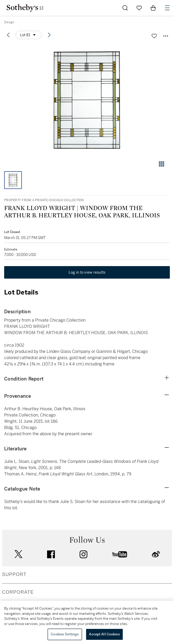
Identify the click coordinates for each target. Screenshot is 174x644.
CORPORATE (18, 592)
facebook (51, 554)
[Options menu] (29, 35)
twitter (18, 554)
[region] (87, 622)
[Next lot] (49, 35)
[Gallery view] (162, 164)
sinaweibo (156, 554)
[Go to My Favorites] (139, 8)
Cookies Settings (65, 634)
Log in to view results (87, 272)
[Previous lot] (8, 35)
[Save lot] (154, 36)
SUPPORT (14, 574)
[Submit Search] (125, 8)
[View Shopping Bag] (153, 8)
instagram (83, 554)
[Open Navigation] (167, 8)
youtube (120, 554)
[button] (87, 100)
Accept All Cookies (104, 634)
